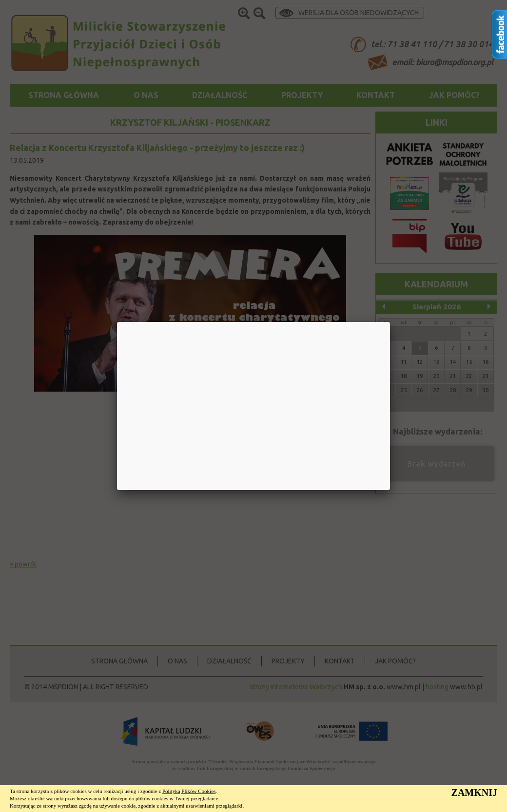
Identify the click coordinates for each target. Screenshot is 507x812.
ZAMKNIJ (474, 793)
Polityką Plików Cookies (189, 791)
